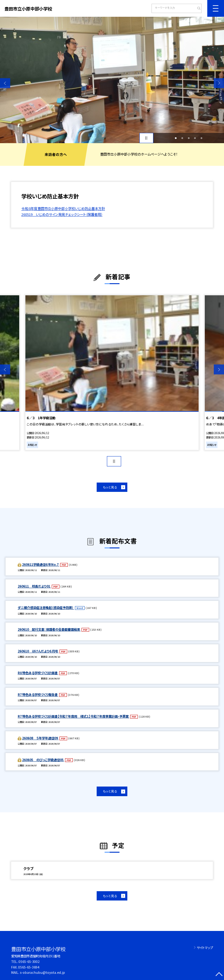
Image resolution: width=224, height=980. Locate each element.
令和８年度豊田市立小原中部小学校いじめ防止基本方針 (63, 208)
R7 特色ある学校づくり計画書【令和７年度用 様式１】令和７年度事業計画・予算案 (73, 716)
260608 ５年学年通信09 (40, 738)
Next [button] (219, 83)
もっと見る (110, 487)
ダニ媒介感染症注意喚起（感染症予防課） (46, 608)
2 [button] (182, 138)
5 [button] (202, 138)
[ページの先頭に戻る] (219, 975)
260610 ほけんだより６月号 (38, 651)
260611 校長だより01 (34, 586)
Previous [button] (5, 83)
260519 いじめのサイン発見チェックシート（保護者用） (62, 214)
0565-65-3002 (29, 962)
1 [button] (176, 138)
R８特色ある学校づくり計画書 (38, 673)
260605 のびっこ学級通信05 (43, 760)
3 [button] (189, 138)
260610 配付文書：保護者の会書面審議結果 (49, 629)
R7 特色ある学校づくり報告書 (38, 694)
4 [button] (195, 138)
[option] (112, 80)
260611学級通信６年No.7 (41, 564)
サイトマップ (205, 948)
